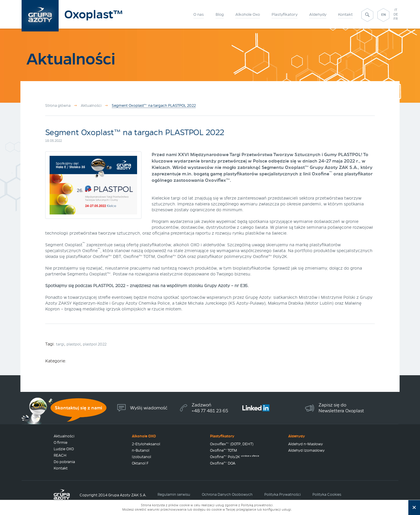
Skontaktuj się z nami (78, 408)
